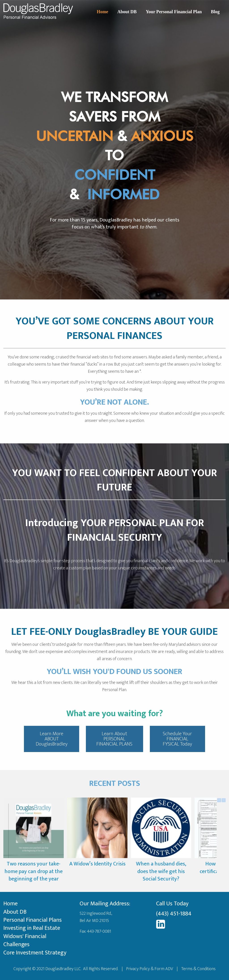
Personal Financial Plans (33, 920)
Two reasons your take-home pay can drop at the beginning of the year (34, 871)
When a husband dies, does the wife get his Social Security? (161, 871)
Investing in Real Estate (32, 928)
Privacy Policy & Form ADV (150, 969)
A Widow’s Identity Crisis (97, 864)
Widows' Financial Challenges (25, 940)
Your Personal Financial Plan (174, 12)
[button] (224, 800)
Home (103, 12)
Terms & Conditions (198, 969)
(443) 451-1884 (174, 914)
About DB (127, 12)
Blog (215, 12)
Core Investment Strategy (35, 953)
